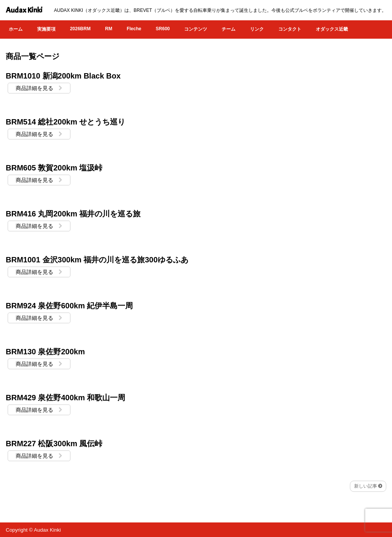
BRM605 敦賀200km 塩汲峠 (54, 168)
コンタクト (290, 29)
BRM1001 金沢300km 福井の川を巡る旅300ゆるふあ (97, 260)
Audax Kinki (24, 10)
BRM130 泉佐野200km (45, 352)
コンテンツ (196, 29)
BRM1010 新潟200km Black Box (63, 76)
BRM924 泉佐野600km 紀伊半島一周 (69, 306)
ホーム (16, 29)
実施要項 (46, 29)
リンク (257, 29)
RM (109, 29)
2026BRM (80, 29)
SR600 (163, 29)
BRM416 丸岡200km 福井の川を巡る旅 (73, 214)
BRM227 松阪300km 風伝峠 (54, 444)
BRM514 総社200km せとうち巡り (65, 122)
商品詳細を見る (39, 88)
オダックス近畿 (332, 29)
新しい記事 (368, 486)
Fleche (134, 29)
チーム (229, 29)
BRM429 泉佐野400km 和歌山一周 (65, 398)
